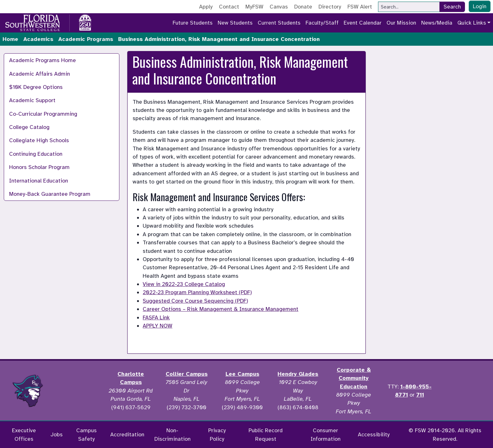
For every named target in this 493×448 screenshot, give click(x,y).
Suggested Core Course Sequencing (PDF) (195, 301)
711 (420, 395)
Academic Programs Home (43, 60)
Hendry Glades (298, 374)
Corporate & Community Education (354, 378)
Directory (330, 7)
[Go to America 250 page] (85, 22)
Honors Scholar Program (39, 167)
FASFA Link (156, 317)
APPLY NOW (158, 326)
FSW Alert (360, 7)
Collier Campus (187, 374)
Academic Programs (86, 39)
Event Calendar (363, 23)
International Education (39, 181)
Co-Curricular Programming (43, 114)
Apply (206, 7)
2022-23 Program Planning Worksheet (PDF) (197, 292)
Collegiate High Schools (39, 140)
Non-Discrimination (172, 434)
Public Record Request (266, 434)
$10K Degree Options (36, 87)
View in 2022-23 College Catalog (184, 284)
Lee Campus (242, 374)
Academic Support (32, 100)
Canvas (279, 7)
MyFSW (254, 7)
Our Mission (401, 23)
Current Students (279, 23)
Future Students (193, 23)
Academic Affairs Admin (40, 74)
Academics (38, 39)
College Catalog (29, 127)
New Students (235, 23)
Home (10, 39)
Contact (229, 7)
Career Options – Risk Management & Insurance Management (221, 309)
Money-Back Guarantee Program (50, 194)
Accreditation (127, 434)
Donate (303, 7)
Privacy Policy (217, 434)
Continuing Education (36, 154)
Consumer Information (326, 434)
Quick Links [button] (472, 23)
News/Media (437, 23)
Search (452, 7)
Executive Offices (24, 434)
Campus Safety (86, 434)
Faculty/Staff (322, 23)
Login (480, 6)
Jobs (57, 434)
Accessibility (374, 434)
